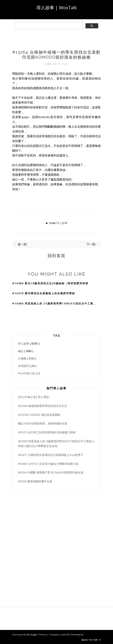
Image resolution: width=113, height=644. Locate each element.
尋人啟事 (62, 223)
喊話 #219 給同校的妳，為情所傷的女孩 (43, 423)
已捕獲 (22, 359)
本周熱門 (24, 366)
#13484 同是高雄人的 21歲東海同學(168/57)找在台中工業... (54, 303)
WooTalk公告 (27, 373)
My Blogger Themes (37, 634)
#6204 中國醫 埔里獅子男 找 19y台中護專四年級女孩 (51, 472)
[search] (48, 26)
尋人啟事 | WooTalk (57, 7)
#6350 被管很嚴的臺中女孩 (35, 481)
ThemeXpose (77, 634)
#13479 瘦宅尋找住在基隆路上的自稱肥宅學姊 (44, 293)
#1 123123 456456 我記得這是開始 (39, 415)
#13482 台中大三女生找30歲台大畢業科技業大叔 (48, 464)
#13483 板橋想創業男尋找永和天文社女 (42, 406)
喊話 (21, 351)
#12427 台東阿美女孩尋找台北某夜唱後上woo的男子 (51, 455)
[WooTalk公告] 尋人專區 (33, 397)
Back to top (91, 640)
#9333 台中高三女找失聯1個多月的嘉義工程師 (47, 432)
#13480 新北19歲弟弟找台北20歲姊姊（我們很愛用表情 (50, 283)
